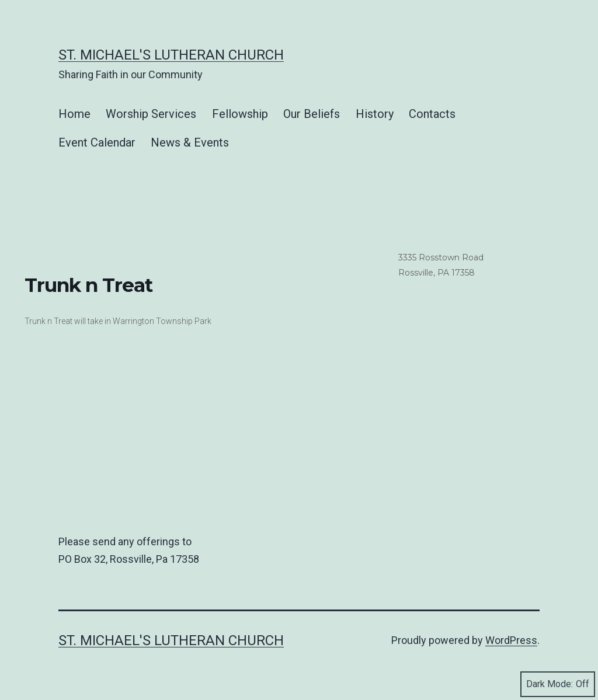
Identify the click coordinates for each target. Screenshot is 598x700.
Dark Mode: (558, 684)
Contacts (432, 114)
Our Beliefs (312, 114)
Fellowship (240, 114)
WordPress (511, 640)
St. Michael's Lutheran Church (171, 55)
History (375, 114)
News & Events (190, 142)
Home (74, 114)
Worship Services (151, 114)
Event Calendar (97, 142)
